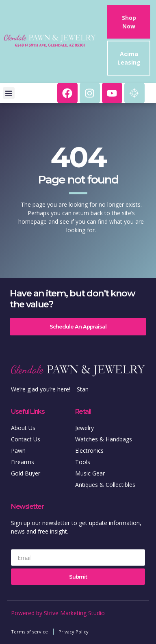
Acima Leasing (129, 58)
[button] (9, 93)
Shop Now (129, 22)
